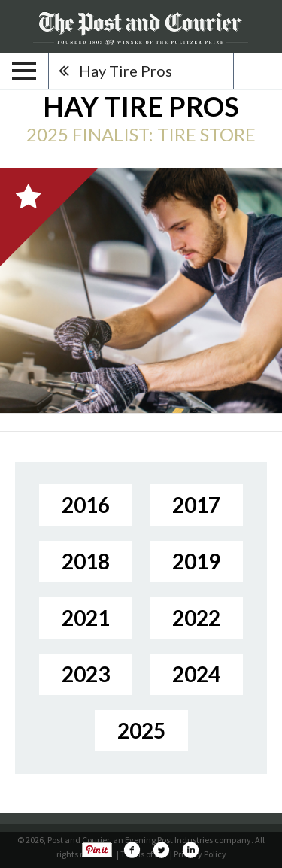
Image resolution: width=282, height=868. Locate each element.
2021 (86, 618)
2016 (86, 505)
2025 (141, 730)
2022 (196, 618)
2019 (196, 561)
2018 (86, 561)
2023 (86, 674)
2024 (196, 674)
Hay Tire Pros (126, 71)
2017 (196, 505)
